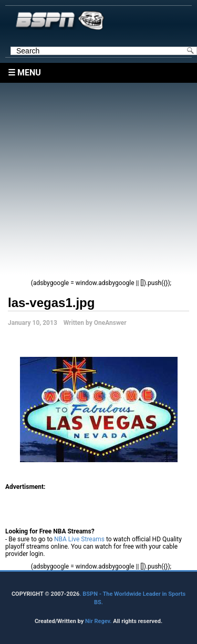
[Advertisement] (98, 181)
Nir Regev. (99, 621)
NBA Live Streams (79, 539)
